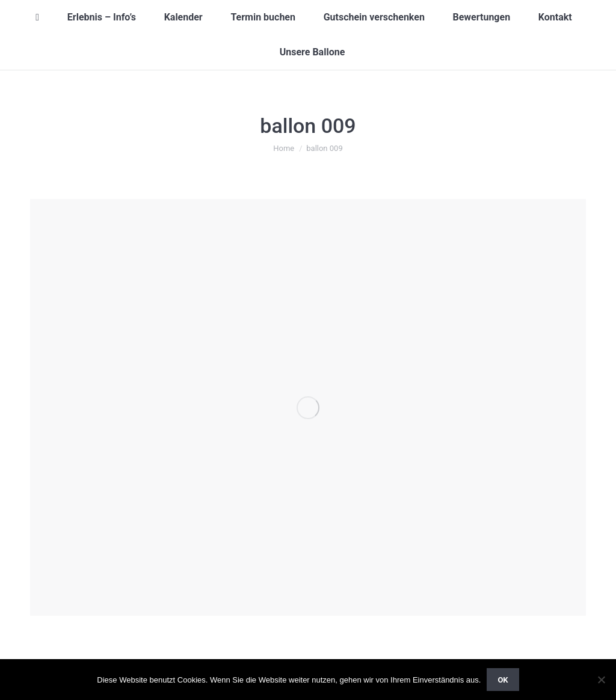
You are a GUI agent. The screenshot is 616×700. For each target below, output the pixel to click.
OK (503, 680)
